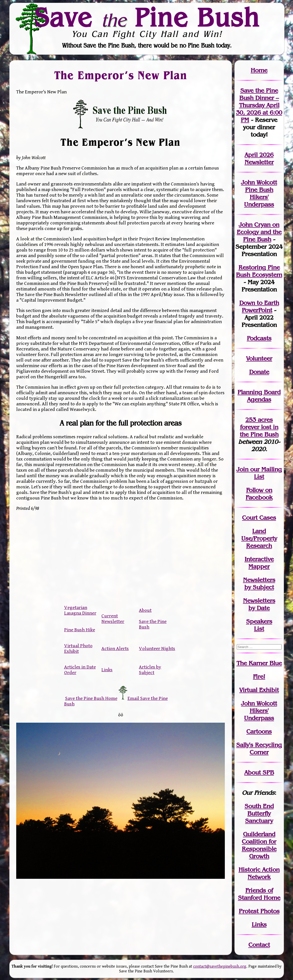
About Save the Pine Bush (153, 619)
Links (107, 670)
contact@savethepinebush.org (220, 966)
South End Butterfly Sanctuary (259, 813)
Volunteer (259, 358)
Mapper (259, 566)
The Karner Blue (259, 663)
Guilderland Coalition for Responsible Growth (259, 845)
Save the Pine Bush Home (91, 698)
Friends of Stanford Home (259, 894)
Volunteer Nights (157, 649)
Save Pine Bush (147, 17)
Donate (259, 372)
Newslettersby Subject (259, 583)
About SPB (259, 772)
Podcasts (259, 338)
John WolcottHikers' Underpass (259, 711)
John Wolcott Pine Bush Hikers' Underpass (259, 193)
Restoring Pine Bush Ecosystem (259, 271)
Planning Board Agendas (259, 396)
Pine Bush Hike (80, 630)
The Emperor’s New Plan (120, 75)
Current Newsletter (113, 619)
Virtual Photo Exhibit (78, 649)
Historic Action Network (259, 873)
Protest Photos (259, 911)
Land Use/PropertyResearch (259, 538)
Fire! (259, 676)
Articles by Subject (150, 670)
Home (259, 70)
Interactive (259, 559)
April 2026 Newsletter (259, 158)
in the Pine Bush (259, 431)
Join (242, 469)
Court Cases (259, 518)
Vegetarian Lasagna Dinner (80, 610)
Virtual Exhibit (259, 690)
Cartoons (259, 731)
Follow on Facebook (259, 494)
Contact (259, 945)
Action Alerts (115, 649)
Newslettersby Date (259, 604)
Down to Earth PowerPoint (259, 306)
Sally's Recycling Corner (259, 748)
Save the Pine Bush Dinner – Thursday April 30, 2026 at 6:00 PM (259, 105)
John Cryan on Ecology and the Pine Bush (259, 232)
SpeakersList (259, 625)
